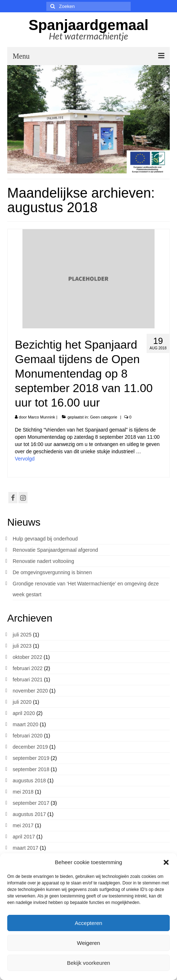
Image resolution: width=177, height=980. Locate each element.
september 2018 (31, 769)
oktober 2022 (28, 657)
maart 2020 (26, 724)
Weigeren (89, 943)
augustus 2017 (29, 814)
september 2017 (31, 803)
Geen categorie (104, 417)
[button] (166, 862)
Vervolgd (25, 459)
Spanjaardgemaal (88, 25)
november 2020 (30, 691)
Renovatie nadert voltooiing (43, 561)
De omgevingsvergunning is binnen (52, 572)
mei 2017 (23, 825)
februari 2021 (28, 680)
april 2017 (24, 837)
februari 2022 (28, 668)
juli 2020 (22, 702)
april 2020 (24, 713)
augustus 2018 (29, 781)
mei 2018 (23, 792)
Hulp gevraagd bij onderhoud (45, 539)
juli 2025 (22, 635)
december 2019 (30, 747)
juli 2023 (22, 646)
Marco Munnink (41, 417)
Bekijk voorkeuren (88, 963)
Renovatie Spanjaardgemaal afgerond (55, 550)
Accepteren (89, 923)
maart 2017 (26, 848)
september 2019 (31, 758)
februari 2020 (28, 736)
